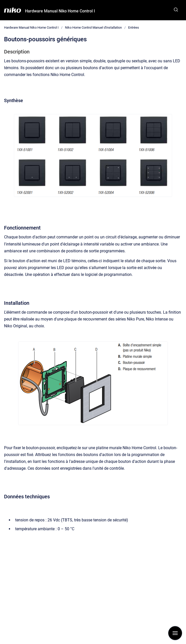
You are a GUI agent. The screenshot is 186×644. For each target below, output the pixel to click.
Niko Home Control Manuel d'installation (93, 27)
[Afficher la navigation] (175, 633)
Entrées (134, 27)
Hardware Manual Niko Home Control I (60, 11)
